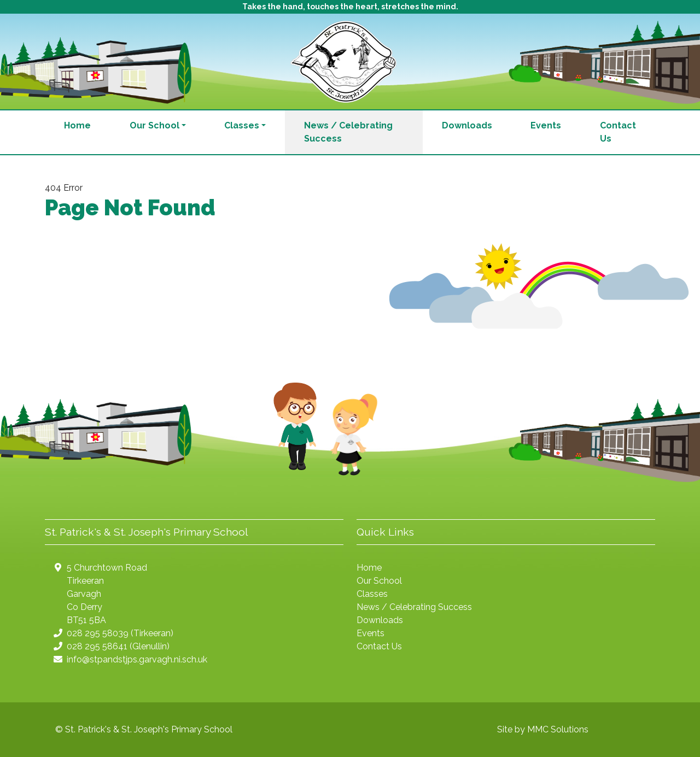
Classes (372, 594)
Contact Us (618, 132)
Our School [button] (154, 125)
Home (77, 125)
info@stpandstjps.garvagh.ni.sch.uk (137, 659)
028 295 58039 (98, 633)
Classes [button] (242, 125)
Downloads (467, 125)
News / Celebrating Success (348, 132)
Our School (379, 581)
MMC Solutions (558, 729)
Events (546, 125)
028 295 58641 (97, 646)
